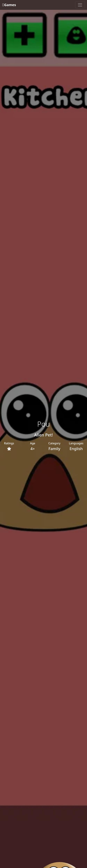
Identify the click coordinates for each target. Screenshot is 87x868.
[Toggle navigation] (80, 5)
